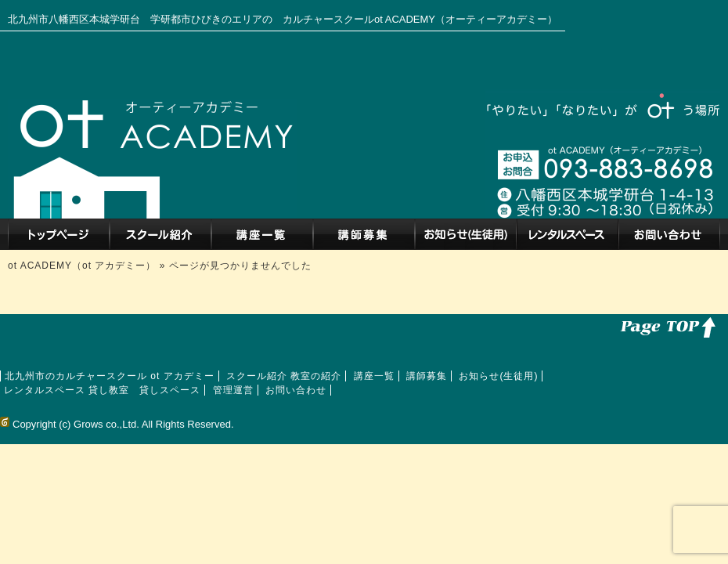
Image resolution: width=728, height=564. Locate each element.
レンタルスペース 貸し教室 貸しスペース (568, 234)
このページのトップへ (665, 326)
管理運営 (233, 390)
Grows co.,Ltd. (106, 424)
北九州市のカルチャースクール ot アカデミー (59, 234)
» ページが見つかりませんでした (236, 266)
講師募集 (364, 234)
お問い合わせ (669, 234)
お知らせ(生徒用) (466, 234)
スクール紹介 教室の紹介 (160, 234)
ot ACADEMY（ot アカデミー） (84, 266)
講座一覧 (262, 234)
